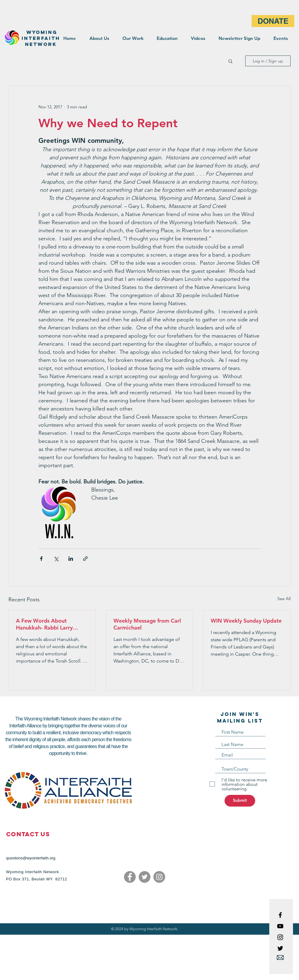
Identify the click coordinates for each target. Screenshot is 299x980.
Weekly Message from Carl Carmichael (147, 624)
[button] (230, 61)
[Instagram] (159, 877)
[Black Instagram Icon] (280, 937)
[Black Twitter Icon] (280, 948)
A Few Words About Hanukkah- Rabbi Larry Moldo (44, 624)
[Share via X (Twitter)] (56, 559)
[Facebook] (130, 877)
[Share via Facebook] (41, 559)
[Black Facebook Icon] (280, 915)
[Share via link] (85, 559)
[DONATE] (273, 21)
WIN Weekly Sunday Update (246, 621)
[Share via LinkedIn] (71, 559)
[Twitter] (145, 877)
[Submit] (240, 801)
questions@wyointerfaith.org (31, 858)
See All (284, 599)
